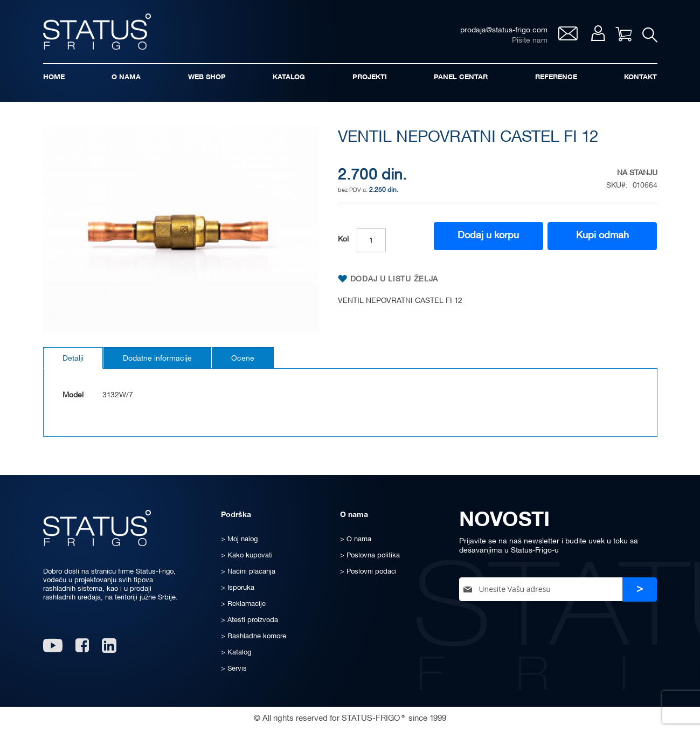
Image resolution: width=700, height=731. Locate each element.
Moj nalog (598, 33)
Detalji (73, 359)
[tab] (73, 358)
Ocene (243, 359)
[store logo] (97, 32)
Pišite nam (530, 41)
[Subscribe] (640, 589)
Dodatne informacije (157, 359)
